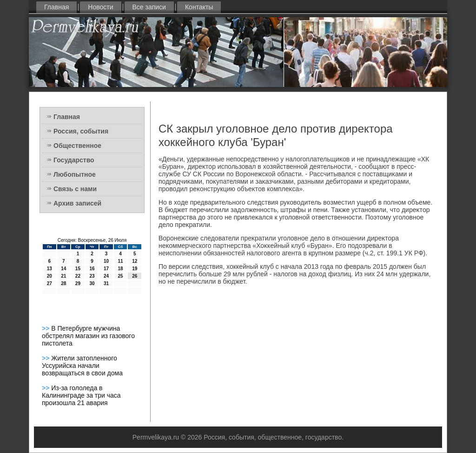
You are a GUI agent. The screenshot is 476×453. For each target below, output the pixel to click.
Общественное (77, 146)
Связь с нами (75, 189)
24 (106, 276)
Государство (74, 160)
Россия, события (81, 131)
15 (78, 269)
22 (78, 276)
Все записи (149, 7)
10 (106, 261)
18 (121, 269)
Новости (100, 7)
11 (121, 261)
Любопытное (75, 174)
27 (50, 283)
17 (106, 269)
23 (92, 276)
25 (121, 276)
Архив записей (77, 203)
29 (78, 283)
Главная (56, 7)
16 (92, 269)
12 (135, 261)
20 (50, 276)
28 (63, 283)
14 (63, 269)
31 (106, 283)
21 (63, 276)
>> (46, 328)
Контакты (199, 7)
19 (135, 269)
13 (50, 269)
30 (92, 283)
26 (135, 276)
